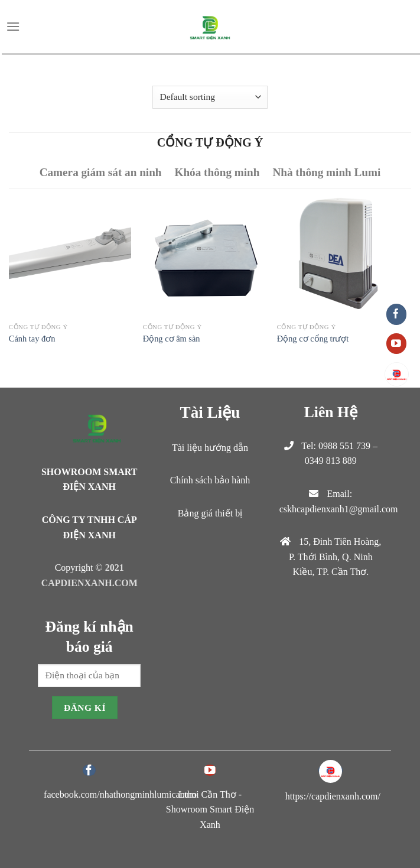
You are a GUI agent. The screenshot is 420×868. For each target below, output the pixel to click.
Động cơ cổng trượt (313, 339)
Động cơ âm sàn (172, 339)
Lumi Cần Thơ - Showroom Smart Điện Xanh (210, 810)
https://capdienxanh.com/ (333, 796)
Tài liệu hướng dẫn (210, 448)
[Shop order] (210, 97)
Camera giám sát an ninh (101, 172)
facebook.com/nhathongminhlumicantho (120, 794)
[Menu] (13, 26)
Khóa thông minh (217, 172)
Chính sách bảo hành (210, 480)
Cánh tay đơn (32, 339)
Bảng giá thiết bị (210, 513)
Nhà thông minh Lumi (326, 172)
